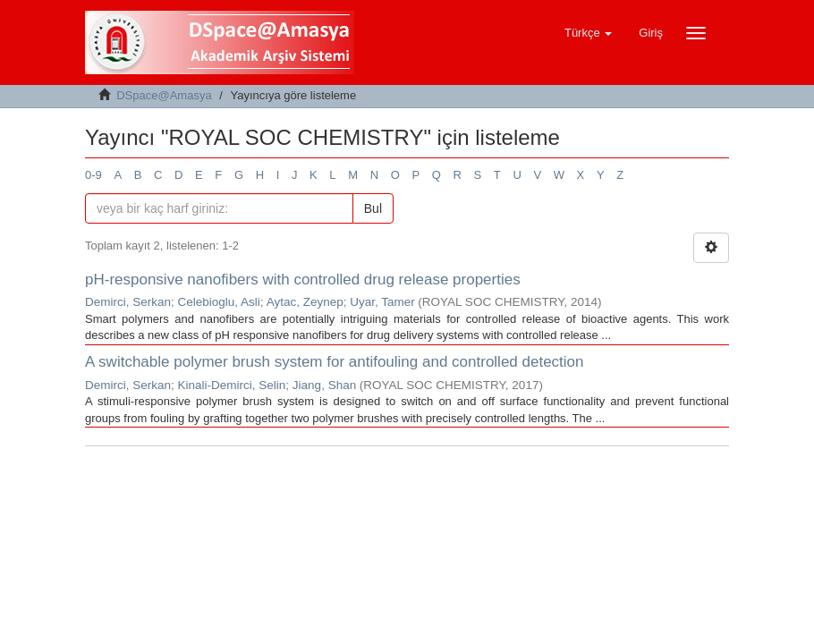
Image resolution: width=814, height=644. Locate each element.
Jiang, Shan (324, 385)
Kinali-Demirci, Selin (232, 385)
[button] (588, 33)
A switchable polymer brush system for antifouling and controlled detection (335, 362)
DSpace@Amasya (164, 95)
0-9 (93, 175)
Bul (373, 208)
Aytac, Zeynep (305, 302)
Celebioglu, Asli (219, 302)
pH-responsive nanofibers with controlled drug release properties (303, 280)
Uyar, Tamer (382, 302)
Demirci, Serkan (128, 302)
